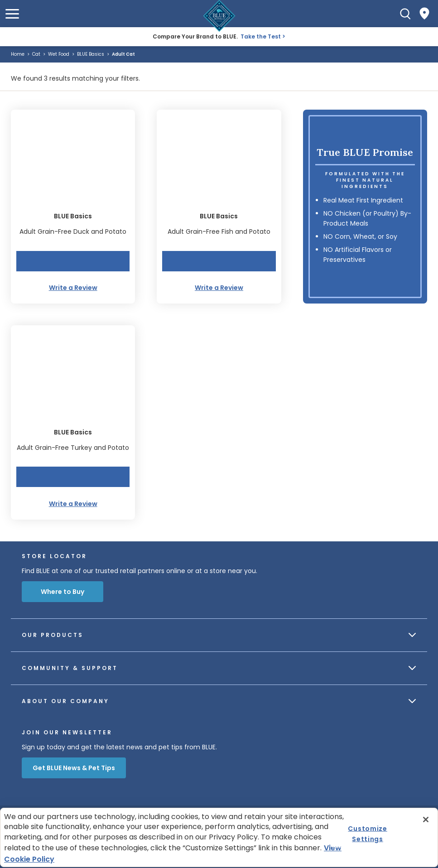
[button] (12, 14)
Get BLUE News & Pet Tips (74, 768)
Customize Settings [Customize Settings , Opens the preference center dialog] (367, 834)
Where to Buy (63, 592)
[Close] (426, 820)
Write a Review (73, 288)
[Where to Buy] (424, 14)
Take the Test (261, 36)
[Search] (405, 14)
